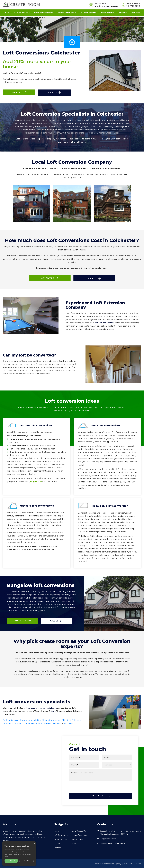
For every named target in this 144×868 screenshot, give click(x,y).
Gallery (122, 13)
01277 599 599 (133, 6)
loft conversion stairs (105, 322)
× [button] (34, 843)
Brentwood (25, 719)
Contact (136, 13)
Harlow (15, 723)
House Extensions (67, 13)
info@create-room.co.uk (106, 6)
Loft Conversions (44, 13)
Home (7, 13)
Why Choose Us (22, 13)
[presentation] (86, 790)
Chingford (67, 719)
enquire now (36, 481)
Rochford (57, 723)
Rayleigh (48, 723)
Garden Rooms (88, 13)
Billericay (15, 719)
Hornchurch (25, 723)
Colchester (77, 719)
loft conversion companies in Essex (40, 707)
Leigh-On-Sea (37, 723)
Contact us (15, 92)
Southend (68, 723)
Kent (53, 710)
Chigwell (57, 719)
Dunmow (7, 723)
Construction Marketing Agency (107, 863)
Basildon (7, 719)
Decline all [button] (27, 861)
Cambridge (36, 719)
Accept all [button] (11, 861)
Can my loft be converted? (31, 354)
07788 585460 (120, 843)
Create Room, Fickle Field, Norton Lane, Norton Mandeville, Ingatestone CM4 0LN (120, 832)
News (74, 843)
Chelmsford (47, 719)
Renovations (107, 13)
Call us (42, 92)
